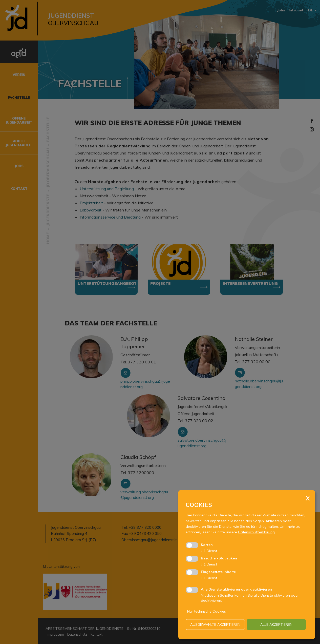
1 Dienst (209, 551)
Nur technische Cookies (207, 611)
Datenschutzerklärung (256, 532)
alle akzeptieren (276, 625)
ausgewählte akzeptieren (215, 625)
